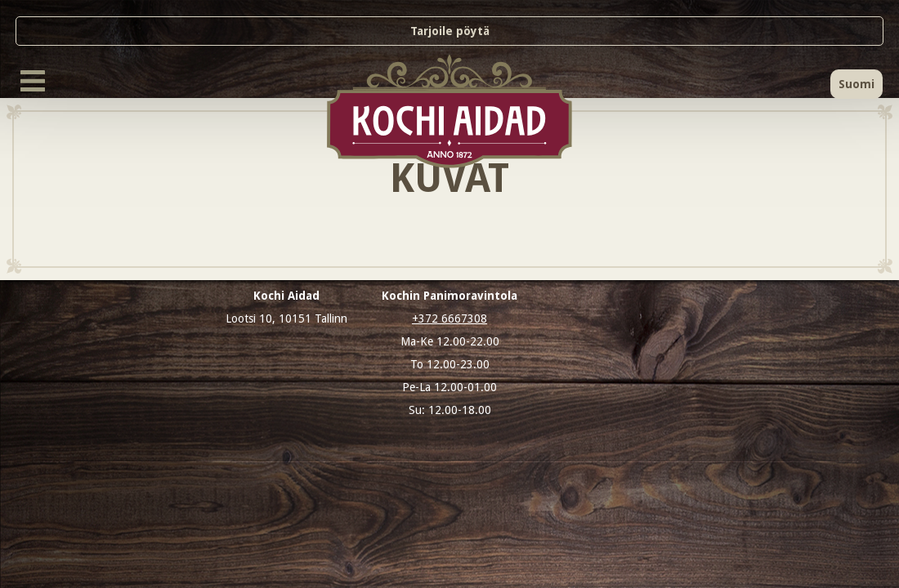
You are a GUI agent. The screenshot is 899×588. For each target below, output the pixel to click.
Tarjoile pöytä (450, 31)
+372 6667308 (449, 318)
